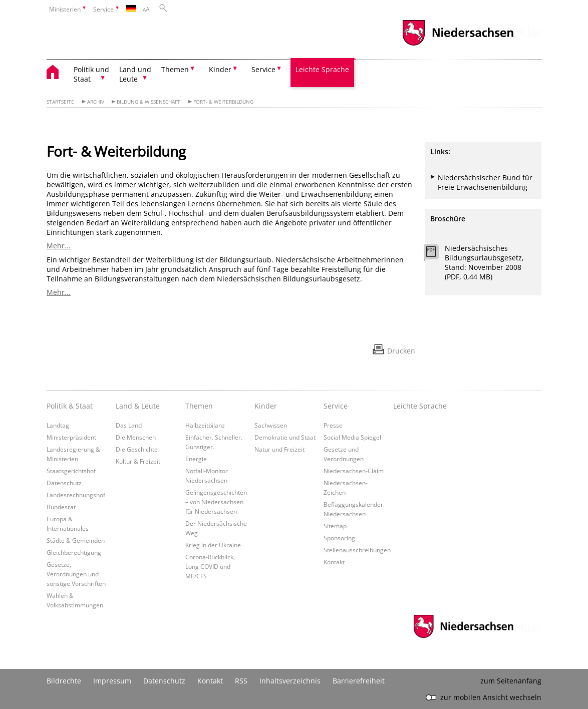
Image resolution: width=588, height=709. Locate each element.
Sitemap (335, 526)
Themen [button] (175, 69)
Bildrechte (64, 681)
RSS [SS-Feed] (241, 681)
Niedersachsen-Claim (354, 471)
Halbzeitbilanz (205, 425)
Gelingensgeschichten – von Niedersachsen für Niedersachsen (216, 502)
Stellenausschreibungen (357, 550)
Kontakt (334, 562)
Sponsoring (339, 538)
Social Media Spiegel (352, 437)
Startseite (60, 102)
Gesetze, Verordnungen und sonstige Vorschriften (76, 574)
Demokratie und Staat (285, 437)
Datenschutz (64, 483)
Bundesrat (61, 507)
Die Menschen (136, 437)
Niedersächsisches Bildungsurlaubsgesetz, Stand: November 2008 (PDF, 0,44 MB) (484, 262)
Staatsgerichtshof (71, 471)
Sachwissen (271, 425)
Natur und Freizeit (279, 449)
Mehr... (59, 246)
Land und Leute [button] (135, 74)
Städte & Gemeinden (76, 540)
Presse (333, 425)
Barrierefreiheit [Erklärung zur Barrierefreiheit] (359, 681)
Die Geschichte (137, 449)
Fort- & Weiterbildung (223, 102)
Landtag (58, 425)
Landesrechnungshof (76, 495)
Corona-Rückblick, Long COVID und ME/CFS (210, 566)
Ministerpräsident (71, 437)
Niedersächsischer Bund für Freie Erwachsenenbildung (485, 182)
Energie (196, 459)
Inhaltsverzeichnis (290, 681)
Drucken (401, 351)
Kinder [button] (220, 69)
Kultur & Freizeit (138, 461)
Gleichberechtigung (74, 552)
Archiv (96, 102)
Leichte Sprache (322, 69)
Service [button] (263, 69)
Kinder (266, 406)
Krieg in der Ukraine (213, 545)
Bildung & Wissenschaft (149, 102)
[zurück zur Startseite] (58, 73)
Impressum (112, 681)
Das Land (129, 425)
